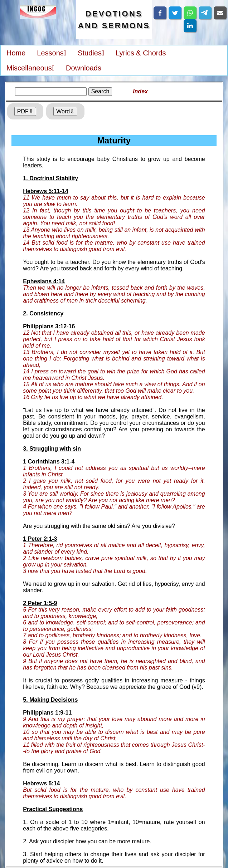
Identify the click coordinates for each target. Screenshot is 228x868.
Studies (91, 53)
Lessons (52, 53)
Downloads (84, 68)
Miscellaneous (30, 68)
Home (16, 53)
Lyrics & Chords (141, 53)
